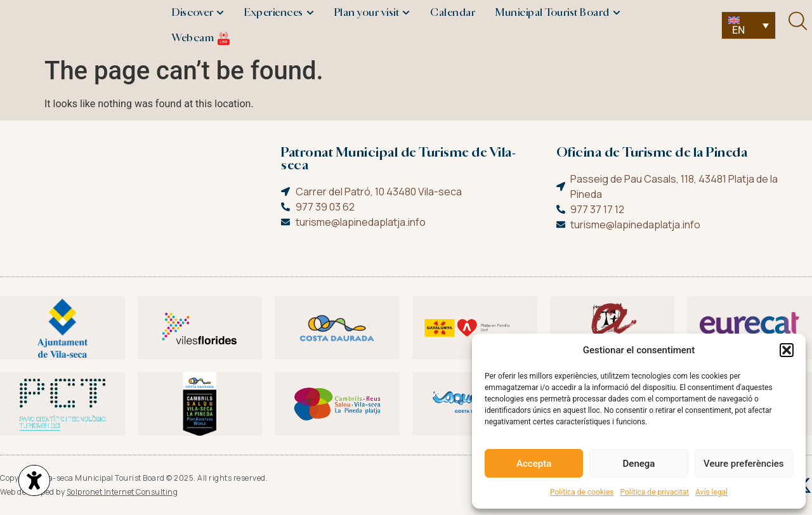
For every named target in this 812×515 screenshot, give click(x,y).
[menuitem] (749, 26)
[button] (787, 350)
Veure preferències (743, 464)
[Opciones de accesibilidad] (35, 481)
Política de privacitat (655, 492)
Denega (639, 464)
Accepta (534, 464)
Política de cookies (582, 492)
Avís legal (711, 492)
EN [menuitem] (739, 30)
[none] (749, 26)
